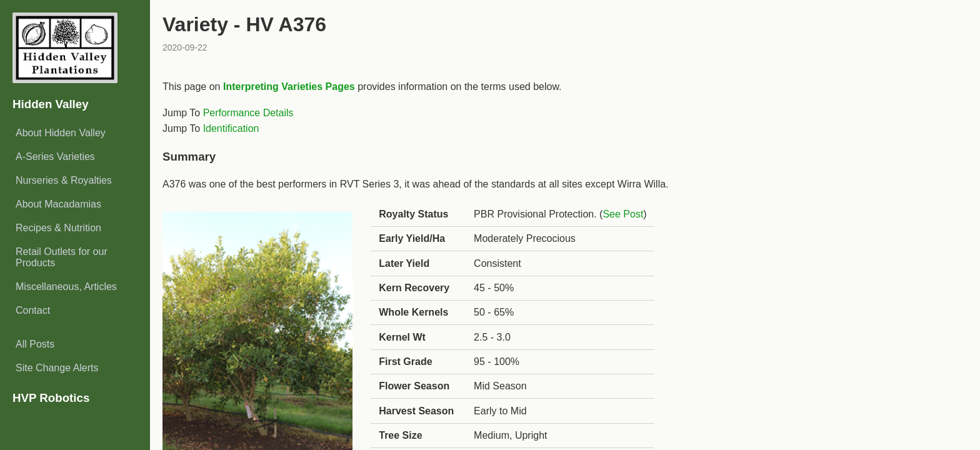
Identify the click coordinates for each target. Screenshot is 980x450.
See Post (623, 214)
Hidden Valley (51, 104)
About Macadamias (58, 204)
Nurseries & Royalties (64, 180)
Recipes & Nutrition (58, 228)
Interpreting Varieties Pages (289, 87)
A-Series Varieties (55, 157)
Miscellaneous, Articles (66, 287)
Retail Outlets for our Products (62, 257)
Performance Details (248, 113)
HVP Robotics (51, 398)
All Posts (35, 344)
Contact (33, 310)
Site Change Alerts (57, 368)
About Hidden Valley (61, 133)
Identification (231, 128)
